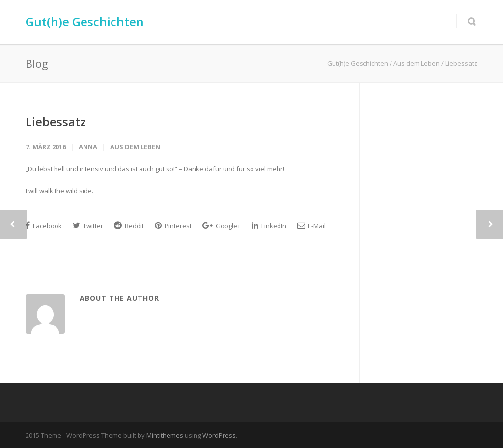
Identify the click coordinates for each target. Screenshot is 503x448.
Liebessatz (56, 121)
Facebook (44, 226)
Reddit (129, 226)
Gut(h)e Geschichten (85, 21)
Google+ (222, 226)
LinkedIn (269, 226)
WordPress (219, 435)
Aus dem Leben (135, 147)
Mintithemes (165, 435)
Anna (88, 147)
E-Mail (311, 226)
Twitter (88, 226)
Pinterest (173, 226)
